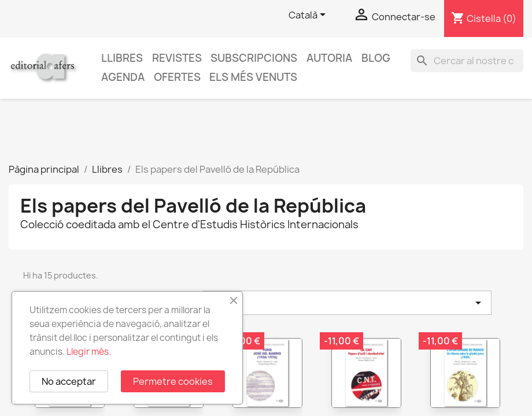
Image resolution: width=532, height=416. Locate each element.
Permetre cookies (173, 381)
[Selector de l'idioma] (309, 16)
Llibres (122, 58)
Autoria (329, 58)
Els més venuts (253, 77)
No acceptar (69, 381)
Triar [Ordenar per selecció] (347, 303)
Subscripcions (254, 58)
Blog (376, 58)
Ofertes (177, 77)
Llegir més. (89, 352)
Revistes (177, 58)
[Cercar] (467, 61)
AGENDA (123, 77)
